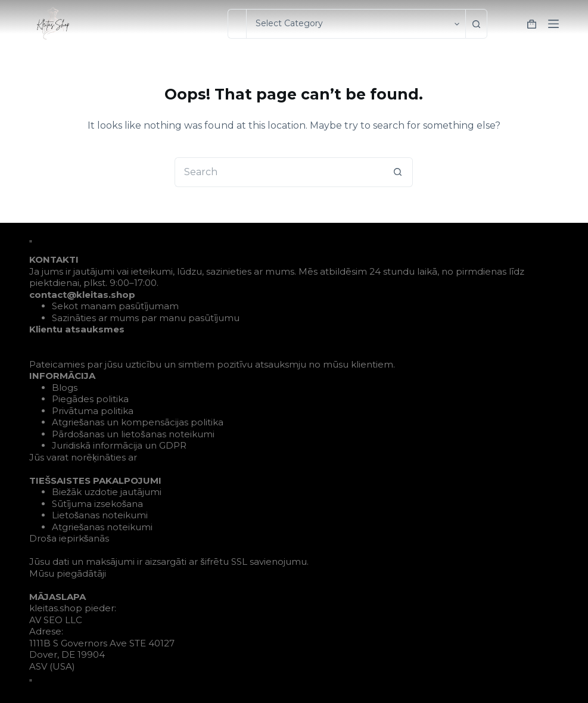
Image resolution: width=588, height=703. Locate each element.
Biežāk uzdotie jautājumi (107, 492)
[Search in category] (356, 24)
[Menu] (553, 24)
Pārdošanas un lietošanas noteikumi (133, 434)
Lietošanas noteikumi (100, 515)
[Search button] (480, 24)
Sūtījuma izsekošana (98, 504)
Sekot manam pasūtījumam (115, 306)
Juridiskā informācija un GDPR (119, 445)
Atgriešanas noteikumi (102, 527)
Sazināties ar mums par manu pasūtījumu (146, 318)
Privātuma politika (93, 411)
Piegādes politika (90, 399)
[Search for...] (237, 24)
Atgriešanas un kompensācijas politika (138, 422)
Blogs (65, 388)
